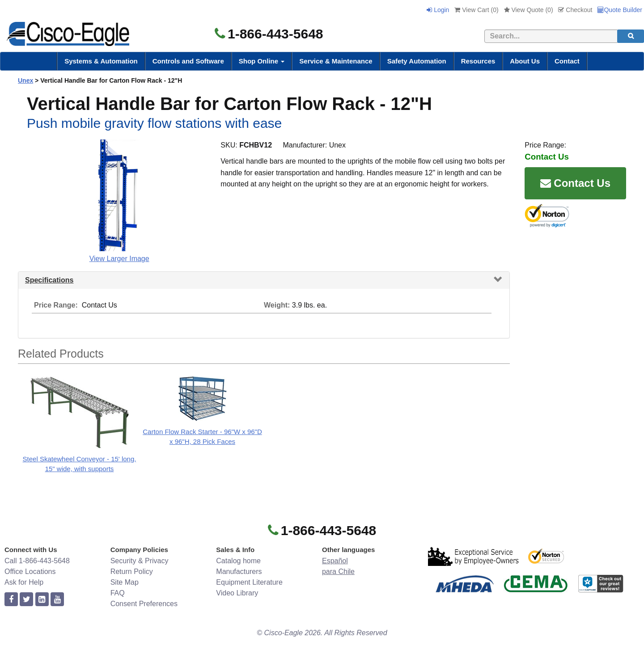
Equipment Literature (249, 582)
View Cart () (476, 10)
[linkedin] (42, 600)
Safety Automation (417, 61)
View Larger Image (119, 259)
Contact (567, 61)
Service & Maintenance (336, 61)
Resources (478, 61)
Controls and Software (188, 61)
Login (438, 10)
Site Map (125, 582)
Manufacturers (239, 572)
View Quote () (529, 10)
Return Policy (132, 572)
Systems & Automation (101, 61)
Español (335, 561)
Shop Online (262, 61)
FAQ (118, 593)
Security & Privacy (140, 561)
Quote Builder (620, 10)
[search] (631, 36)
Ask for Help (24, 582)
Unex (25, 80)
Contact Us (575, 183)
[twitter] (26, 600)
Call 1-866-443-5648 (37, 561)
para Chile (338, 572)
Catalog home (238, 561)
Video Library (237, 593)
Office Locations (30, 572)
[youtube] (57, 600)
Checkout (575, 10)
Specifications (49, 280)
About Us (525, 61)
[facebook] (11, 600)
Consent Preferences (144, 604)
